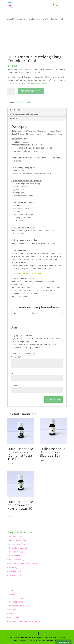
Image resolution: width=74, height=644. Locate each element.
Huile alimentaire (17, 548)
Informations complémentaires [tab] (24, 114)
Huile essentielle (20, 19)
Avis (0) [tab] (13, 119)
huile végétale (15, 560)
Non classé (14, 571)
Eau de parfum (16, 540)
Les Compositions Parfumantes (23, 564)
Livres (12, 568)
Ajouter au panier (31, 91)
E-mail (15, 386)
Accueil (10, 19)
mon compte (15, 618)
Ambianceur (14, 536)
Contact (13, 610)
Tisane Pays (14, 575)
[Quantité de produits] (11, 91)
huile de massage (17, 552)
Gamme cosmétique (18, 544)
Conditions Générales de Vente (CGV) (25, 621)
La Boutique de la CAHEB (20, 606)
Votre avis (16, 357)
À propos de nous (17, 598)
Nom (14, 373)
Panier (12, 614)
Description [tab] (15, 110)
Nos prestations (16, 602)
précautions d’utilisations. (40, 83)
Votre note (17, 354)
